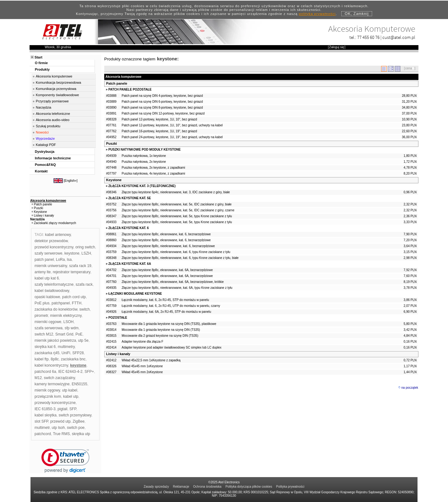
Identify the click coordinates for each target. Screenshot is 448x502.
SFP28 (78, 353)
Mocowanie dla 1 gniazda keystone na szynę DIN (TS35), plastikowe (169, 324)
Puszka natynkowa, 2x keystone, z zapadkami (153, 168)
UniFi (66, 353)
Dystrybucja (45, 152)
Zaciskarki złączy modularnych (55, 223)
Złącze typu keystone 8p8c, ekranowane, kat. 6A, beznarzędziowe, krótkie (173, 282)
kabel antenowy (58, 235)
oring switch (85, 247)
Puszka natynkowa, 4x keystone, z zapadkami (153, 174)
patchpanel (61, 303)
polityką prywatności (317, 14)
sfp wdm (72, 328)
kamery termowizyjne (52, 384)
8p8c (55, 359)
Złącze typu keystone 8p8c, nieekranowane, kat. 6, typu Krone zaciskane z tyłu (176, 252)
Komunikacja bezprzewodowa (58, 82)
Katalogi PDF (46, 145)
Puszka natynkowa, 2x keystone (144, 162)
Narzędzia (44, 107)
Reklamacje (181, 487)
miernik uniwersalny (51, 266)
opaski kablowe (47, 297)
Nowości (42, 132)
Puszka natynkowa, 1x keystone (144, 156)
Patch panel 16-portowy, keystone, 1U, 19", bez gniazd (159, 131)
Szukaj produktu (48, 126)
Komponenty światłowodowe (57, 95)
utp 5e (83, 340)
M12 (38, 378)
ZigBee (79, 421)
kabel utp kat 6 (47, 278)
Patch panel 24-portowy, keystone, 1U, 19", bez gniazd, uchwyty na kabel (172, 137)
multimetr (42, 428)
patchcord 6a (45, 372)
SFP (73, 409)
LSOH (69, 322)
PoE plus (42, 303)
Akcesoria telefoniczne (53, 114)
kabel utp (71, 396)
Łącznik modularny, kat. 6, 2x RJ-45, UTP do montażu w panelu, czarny (171, 306)
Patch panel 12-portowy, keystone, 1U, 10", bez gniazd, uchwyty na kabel (172, 125)
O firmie (41, 63)
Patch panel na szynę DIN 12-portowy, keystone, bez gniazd (163, 113)
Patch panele (117, 83)
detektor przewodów (51, 241)
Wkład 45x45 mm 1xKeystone (142, 366)
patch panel (44, 260)
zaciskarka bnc (73, 359)
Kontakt (41, 171)
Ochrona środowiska (207, 487)
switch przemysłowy (75, 415)
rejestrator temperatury (72, 272)
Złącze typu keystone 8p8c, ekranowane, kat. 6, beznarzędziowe (166, 234)
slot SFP (41, 421)
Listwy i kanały (118, 354)
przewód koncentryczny (54, 247)
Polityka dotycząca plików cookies (249, 487)
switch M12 (44, 334)
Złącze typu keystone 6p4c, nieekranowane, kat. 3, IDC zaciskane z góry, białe (176, 192)
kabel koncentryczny (51, 365)
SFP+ (89, 372)
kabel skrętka (46, 415)
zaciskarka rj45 (47, 353)
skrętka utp (81, 434)
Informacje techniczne (53, 158)
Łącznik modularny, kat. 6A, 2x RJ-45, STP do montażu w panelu (166, 312)
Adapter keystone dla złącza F (142, 342)
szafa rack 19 (80, 266)
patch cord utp (74, 297)
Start (38, 57)
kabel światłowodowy (52, 291)
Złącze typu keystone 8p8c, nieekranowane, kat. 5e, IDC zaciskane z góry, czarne (178, 210)
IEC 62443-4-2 (70, 372)
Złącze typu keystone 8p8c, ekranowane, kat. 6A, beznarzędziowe (167, 270)
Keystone (114, 180)
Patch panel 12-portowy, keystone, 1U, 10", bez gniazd (159, 119)
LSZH (86, 253)
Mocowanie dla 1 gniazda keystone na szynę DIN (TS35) (161, 330)
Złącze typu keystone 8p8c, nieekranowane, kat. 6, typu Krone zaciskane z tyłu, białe (180, 258)
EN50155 (79, 384)
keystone (72, 253)
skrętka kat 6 (45, 347)
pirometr (41, 316)
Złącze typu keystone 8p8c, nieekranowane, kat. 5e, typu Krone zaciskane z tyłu (177, 216)
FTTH (77, 303)
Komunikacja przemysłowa (56, 89)
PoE (79, 334)
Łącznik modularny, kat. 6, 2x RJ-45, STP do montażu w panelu (165, 300)
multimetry (66, 347)
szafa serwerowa (49, 328)
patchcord (43, 434)
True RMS (61, 434)
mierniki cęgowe (48, 322)
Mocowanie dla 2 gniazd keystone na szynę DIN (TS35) (160, 336)
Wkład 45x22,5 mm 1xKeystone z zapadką (151, 360)
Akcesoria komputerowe (54, 76)
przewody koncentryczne (55, 403)
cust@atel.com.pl (399, 37)
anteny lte (43, 272)
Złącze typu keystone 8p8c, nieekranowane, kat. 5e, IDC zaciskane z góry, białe (177, 204)
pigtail (62, 409)
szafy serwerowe (48, 253)
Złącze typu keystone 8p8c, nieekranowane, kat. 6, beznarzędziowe (168, 246)
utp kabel (70, 390)
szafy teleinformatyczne (54, 284)
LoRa (61, 260)
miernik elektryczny (66, 316)
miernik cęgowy (47, 390)
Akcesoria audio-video (53, 120)
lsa (69, 260)
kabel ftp (42, 359)
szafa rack (84, 284)
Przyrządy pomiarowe (52, 101)
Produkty (42, 69)
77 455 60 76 (368, 37)
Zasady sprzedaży (156, 487)
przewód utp (60, 421)
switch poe (76, 428)
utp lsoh (58, 428)
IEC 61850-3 (45, 409)
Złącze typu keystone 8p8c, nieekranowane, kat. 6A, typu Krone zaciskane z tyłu (177, 288)
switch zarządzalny (59, 378)
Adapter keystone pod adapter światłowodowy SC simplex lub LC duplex (172, 347)
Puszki (112, 143)
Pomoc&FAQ (45, 165)
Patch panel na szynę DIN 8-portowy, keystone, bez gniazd (162, 108)
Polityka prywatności (290, 487)
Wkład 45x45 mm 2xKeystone (142, 372)
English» (71, 181)
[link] (65, 461)
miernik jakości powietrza (55, 340)
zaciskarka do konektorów (56, 309)
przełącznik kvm (48, 396)
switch (84, 309)
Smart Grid (64, 334)
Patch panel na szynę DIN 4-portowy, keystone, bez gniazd (162, 96)
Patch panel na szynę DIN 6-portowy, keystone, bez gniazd (162, 102)
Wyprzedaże (45, 138)
